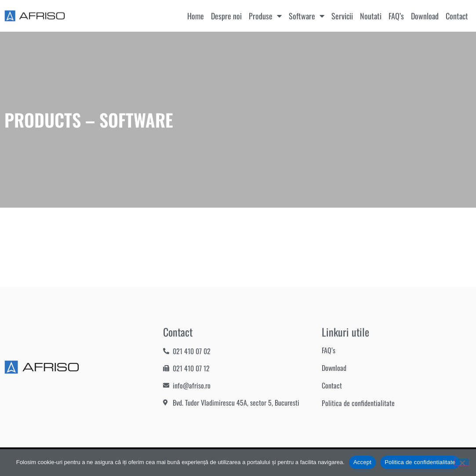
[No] (462, 462)
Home (196, 16)
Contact (457, 16)
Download (425, 16)
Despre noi (226, 16)
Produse (265, 16)
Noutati (371, 16)
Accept (362, 462)
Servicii (342, 16)
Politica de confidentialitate (358, 403)
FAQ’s (396, 16)
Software (307, 16)
